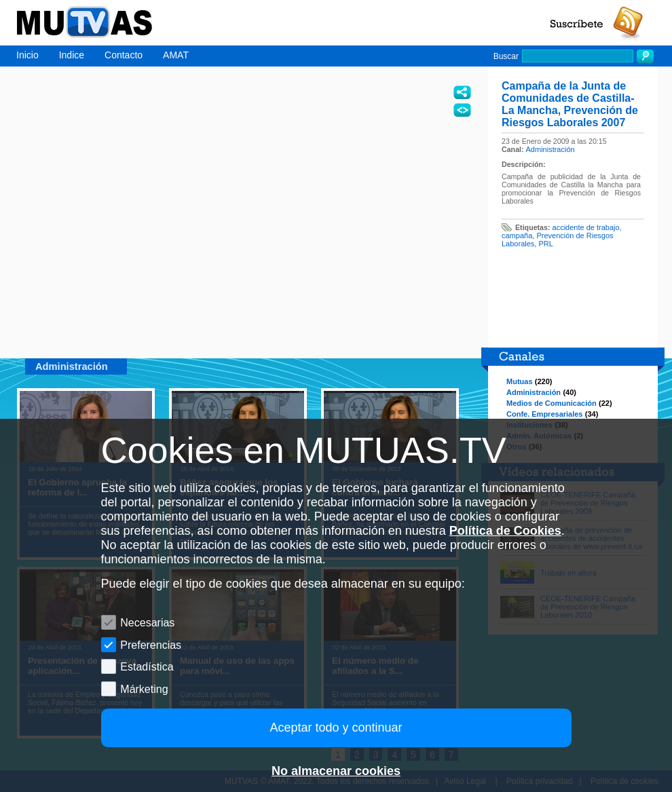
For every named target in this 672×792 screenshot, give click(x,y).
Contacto (124, 55)
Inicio (27, 55)
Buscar (506, 56)
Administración (550, 149)
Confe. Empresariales (545, 414)
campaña (517, 235)
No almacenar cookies (336, 771)
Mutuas (520, 381)
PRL (545, 244)
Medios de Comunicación (552, 403)
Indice (72, 55)
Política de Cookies (505, 531)
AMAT (176, 55)
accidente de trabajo (586, 227)
